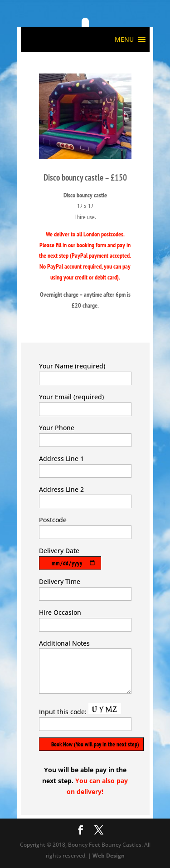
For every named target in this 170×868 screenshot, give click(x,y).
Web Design (109, 856)
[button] (124, 39)
